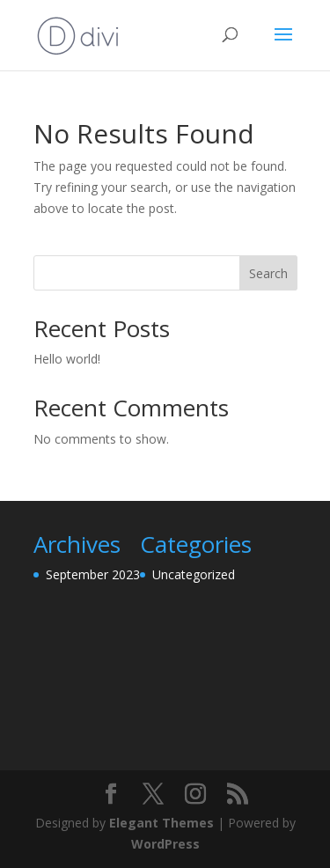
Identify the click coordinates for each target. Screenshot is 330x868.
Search (268, 273)
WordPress (165, 844)
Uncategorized (194, 574)
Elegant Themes (161, 823)
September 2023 (93, 574)
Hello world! (67, 359)
